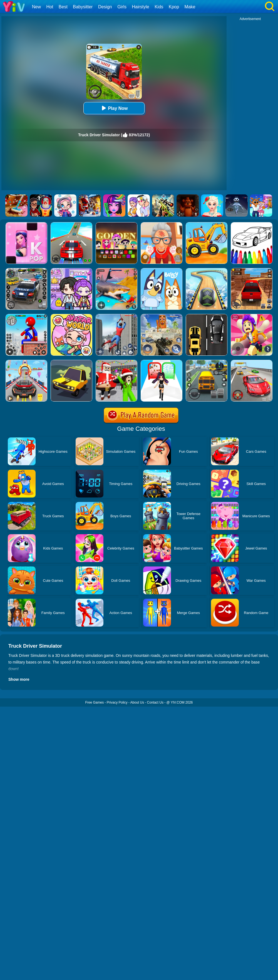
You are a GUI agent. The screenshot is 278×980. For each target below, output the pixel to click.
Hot (50, 7)
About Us (137, 702)
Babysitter (83, 7)
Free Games (94, 702)
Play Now (114, 108)
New (36, 7)
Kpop (174, 7)
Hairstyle (141, 7)
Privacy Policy (117, 702)
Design (105, 7)
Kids (159, 7)
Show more (19, 679)
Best (63, 7)
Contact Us (155, 702)
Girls (122, 7)
